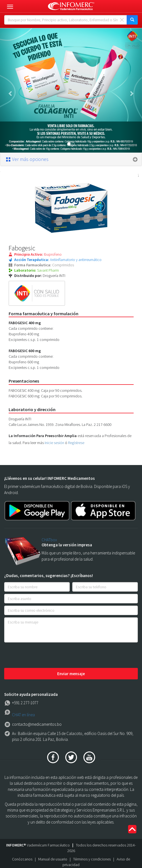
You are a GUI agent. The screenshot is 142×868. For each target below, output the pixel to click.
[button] (11, 90)
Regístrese (76, 443)
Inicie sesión (54, 443)
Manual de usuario (53, 859)
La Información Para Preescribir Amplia (43, 436)
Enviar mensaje (71, 674)
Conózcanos (22, 859)
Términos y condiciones (92, 859)
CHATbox (49, 540)
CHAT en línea (23, 715)
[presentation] (47, 656)
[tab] (71, 159)
